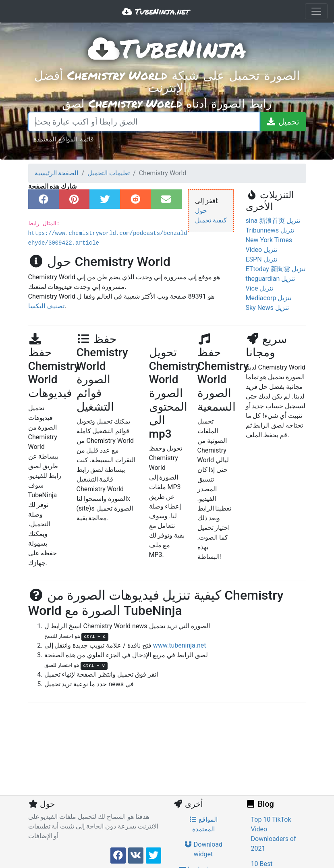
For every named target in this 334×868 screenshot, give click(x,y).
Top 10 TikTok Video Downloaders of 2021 (274, 834)
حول (201, 211)
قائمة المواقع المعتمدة (64, 139)
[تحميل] (283, 122)
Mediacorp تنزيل (269, 298)
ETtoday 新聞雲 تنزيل (276, 269)
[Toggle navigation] (316, 11)
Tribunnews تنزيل (270, 230)
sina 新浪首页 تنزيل (273, 221)
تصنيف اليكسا (47, 306)
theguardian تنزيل (271, 279)
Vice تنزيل (260, 288)
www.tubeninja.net (180, 645)
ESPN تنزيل (261, 259)
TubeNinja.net (156, 11)
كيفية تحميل (211, 220)
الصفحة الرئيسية (57, 173)
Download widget (203, 849)
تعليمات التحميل (109, 173)
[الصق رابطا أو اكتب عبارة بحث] (144, 122)
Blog (260, 804)
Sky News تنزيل (267, 308)
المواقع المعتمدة (203, 824)
